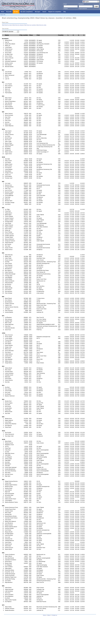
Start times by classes (18, 25)
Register (66, 9)
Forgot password (83, 9)
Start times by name (7, 25)
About (49, 615)
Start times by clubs (41, 25)
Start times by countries (30, 25)
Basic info (3, 15)
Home (44, 615)
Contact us (54, 615)
